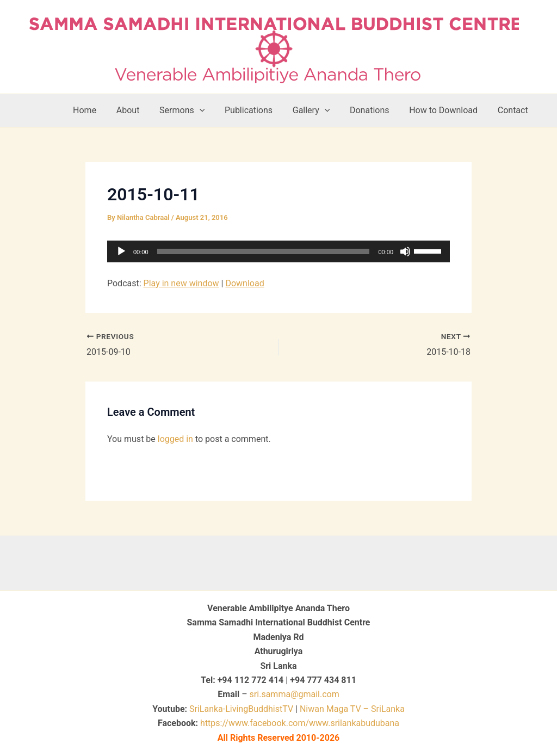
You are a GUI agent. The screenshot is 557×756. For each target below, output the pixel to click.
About (144, 110)
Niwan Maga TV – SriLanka (352, 709)
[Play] (121, 251)
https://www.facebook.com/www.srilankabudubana (300, 723)
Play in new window (181, 283)
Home (104, 110)
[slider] (264, 251)
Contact (514, 110)
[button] (213, 110)
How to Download (447, 110)
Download (245, 283)
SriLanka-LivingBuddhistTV (240, 709)
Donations (376, 110)
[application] (278, 251)
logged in (175, 439)
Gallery (320, 110)
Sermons (196, 110)
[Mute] (405, 251)
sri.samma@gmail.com (295, 694)
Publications (260, 110)
